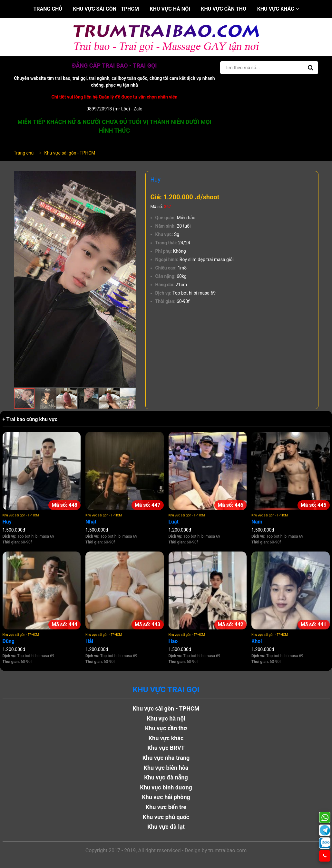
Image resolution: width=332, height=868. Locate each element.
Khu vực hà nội (170, 9)
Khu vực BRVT (166, 748)
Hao (173, 641)
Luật (174, 522)
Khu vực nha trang (166, 758)
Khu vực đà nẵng (166, 777)
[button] (130, 177)
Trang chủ (48, 9)
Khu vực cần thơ (224, 9)
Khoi (257, 641)
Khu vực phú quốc (166, 817)
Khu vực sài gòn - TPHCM (106, 9)
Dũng (9, 641)
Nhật (91, 522)
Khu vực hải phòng (166, 797)
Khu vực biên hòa (166, 768)
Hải (89, 641)
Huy (7, 522)
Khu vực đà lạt (166, 827)
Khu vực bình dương (166, 787)
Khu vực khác (278, 9)
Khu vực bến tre (166, 807)
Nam (257, 522)
